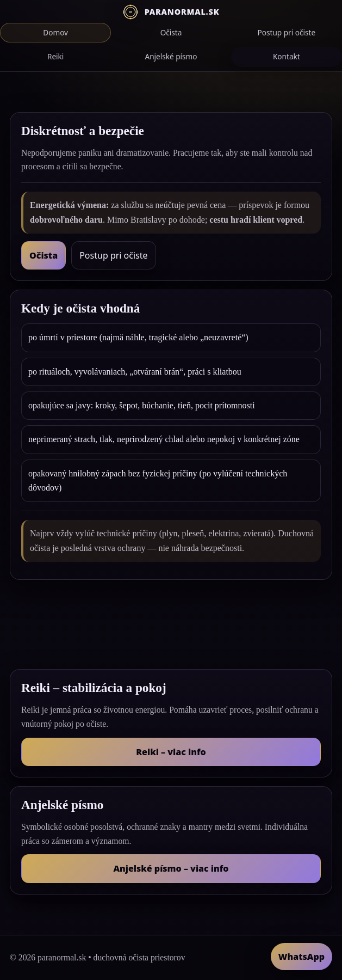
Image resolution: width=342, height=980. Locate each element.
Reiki (55, 56)
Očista (171, 32)
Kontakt (287, 56)
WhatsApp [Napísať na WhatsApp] (301, 957)
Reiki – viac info (171, 752)
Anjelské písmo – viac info (171, 868)
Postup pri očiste (287, 32)
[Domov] (171, 12)
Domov (55, 32)
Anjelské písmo (171, 56)
